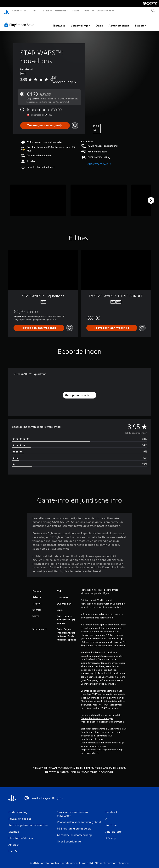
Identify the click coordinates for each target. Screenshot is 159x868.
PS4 (35, 11)
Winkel (88, 11)
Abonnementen (119, 22)
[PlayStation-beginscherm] (7, 11)
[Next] (151, 197)
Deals (99, 22)
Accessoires (60, 11)
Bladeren (140, 22)
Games (15, 11)
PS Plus (46, 11)
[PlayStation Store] (20, 21)
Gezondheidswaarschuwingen (97, 715)
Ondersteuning (104, 11)
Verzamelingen (80, 22)
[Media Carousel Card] (38, 197)
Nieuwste (59, 22)
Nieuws (75, 11)
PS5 (26, 11)
